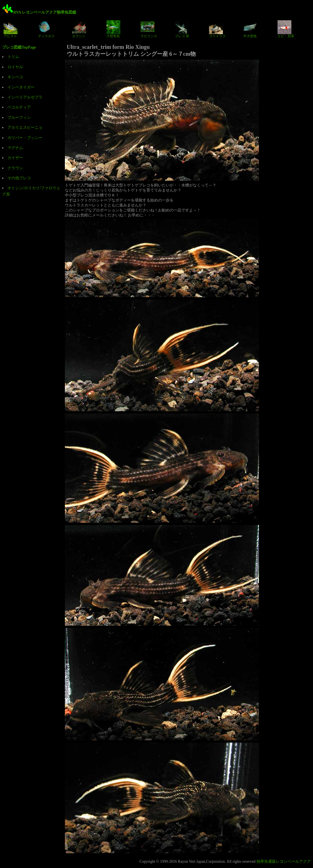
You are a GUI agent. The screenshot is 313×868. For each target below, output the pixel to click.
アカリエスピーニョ (25, 128)
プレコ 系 (182, 29)
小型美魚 (113, 29)
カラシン (79, 29)
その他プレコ (19, 178)
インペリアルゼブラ (25, 97)
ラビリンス (149, 29)
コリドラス (217, 29)
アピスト (11, 29)
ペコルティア (19, 107)
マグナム (15, 148)
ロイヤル (15, 67)
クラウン (15, 168)
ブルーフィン (19, 118)
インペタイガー (21, 87)
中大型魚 (250, 29)
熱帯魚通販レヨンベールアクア (284, 861)
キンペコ (15, 77)
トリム (13, 57)
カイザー (15, 158)
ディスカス (46, 29)
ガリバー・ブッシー (25, 138)
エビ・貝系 (286, 29)
